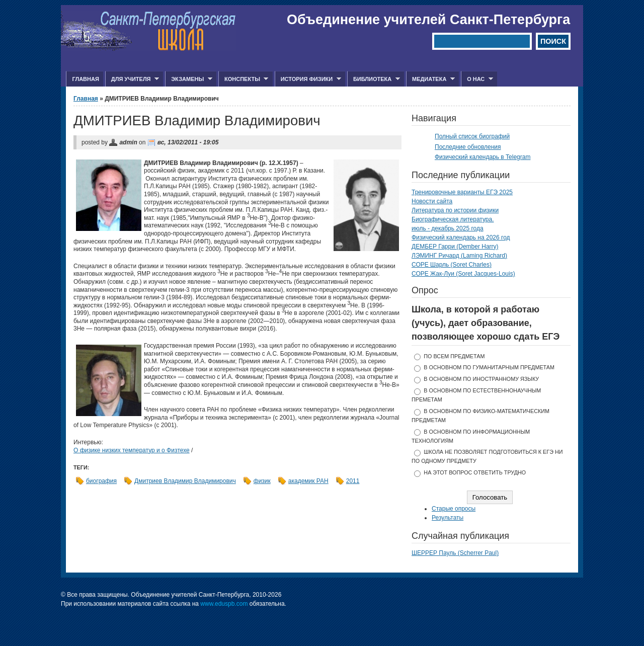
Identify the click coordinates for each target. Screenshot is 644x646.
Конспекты (243, 79)
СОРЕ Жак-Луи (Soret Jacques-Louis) (463, 274)
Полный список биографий (472, 136)
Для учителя (132, 79)
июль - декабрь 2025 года (448, 228)
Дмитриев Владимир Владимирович (185, 481)
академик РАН (308, 481)
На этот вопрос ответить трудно (475, 472)
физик (262, 481)
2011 (353, 481)
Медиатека (430, 79)
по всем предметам (454, 356)
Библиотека (374, 79)
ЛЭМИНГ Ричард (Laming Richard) (459, 256)
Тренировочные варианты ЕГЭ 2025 (462, 192)
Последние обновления (468, 147)
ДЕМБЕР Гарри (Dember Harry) (455, 247)
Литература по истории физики (455, 210)
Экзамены (189, 79)
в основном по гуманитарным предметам (489, 367)
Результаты (448, 518)
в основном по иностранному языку (481, 379)
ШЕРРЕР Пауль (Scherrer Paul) (455, 553)
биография (101, 481)
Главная (85, 79)
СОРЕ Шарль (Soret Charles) (452, 265)
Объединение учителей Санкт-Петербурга (428, 20)
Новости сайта (432, 201)
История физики (308, 79)
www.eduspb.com (224, 604)
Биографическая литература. (453, 219)
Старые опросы (454, 509)
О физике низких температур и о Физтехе (132, 450)
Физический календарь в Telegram (482, 157)
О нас (477, 79)
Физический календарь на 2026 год (461, 237)
